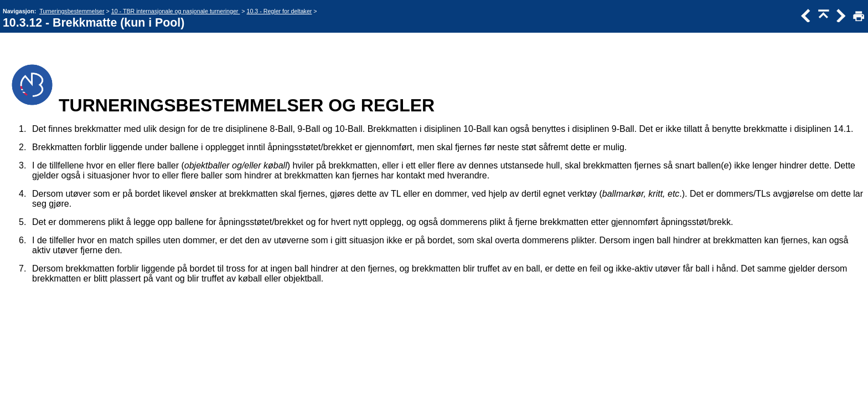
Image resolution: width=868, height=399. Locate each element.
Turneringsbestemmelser (72, 11)
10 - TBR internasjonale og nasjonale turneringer (176, 11)
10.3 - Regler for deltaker (280, 11)
